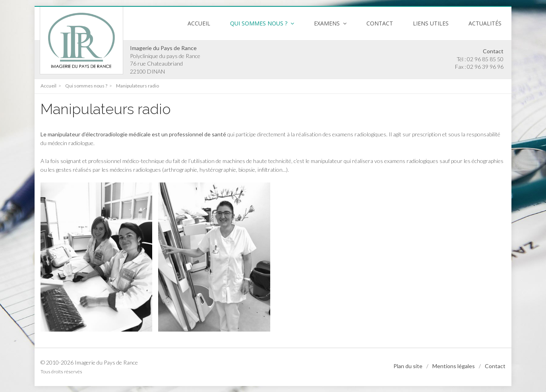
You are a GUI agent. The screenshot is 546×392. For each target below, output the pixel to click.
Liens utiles (431, 23)
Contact (380, 23)
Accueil (199, 23)
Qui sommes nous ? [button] (262, 23)
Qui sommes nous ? (86, 86)
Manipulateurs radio (137, 86)
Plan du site (408, 366)
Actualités (485, 23)
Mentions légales (454, 366)
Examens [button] (330, 23)
